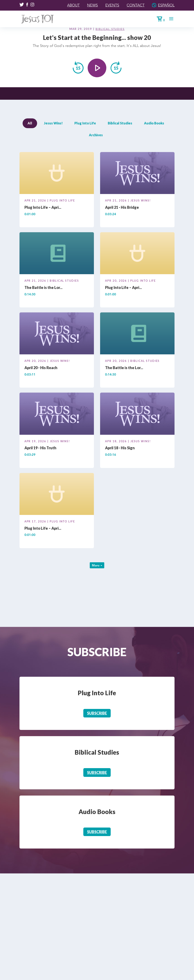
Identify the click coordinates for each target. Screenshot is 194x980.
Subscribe (97, 713)
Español (166, 5)
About (73, 5)
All (30, 123)
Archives (96, 135)
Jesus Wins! (53, 123)
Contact (136, 5)
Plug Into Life (85, 123)
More (97, 565)
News (92, 5)
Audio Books (154, 123)
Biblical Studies (110, 29)
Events (112, 5)
